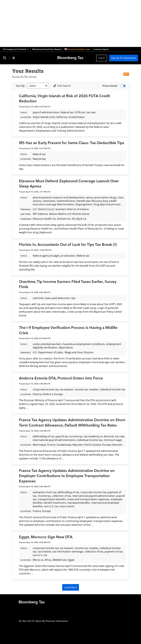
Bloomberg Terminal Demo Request (47, 49)
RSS (126, 74)
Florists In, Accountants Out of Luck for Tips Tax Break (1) (68, 245)
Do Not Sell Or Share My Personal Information (43, 621)
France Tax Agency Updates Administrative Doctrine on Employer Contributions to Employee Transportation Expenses (67, 476)
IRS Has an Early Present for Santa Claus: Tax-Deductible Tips (72, 143)
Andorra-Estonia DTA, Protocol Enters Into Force (61, 378)
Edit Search (62, 86)
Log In (102, 58)
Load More (71, 587)
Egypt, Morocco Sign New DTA (46, 537)
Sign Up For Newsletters (124, 58)
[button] (17, 49)
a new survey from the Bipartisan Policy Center (94, 312)
